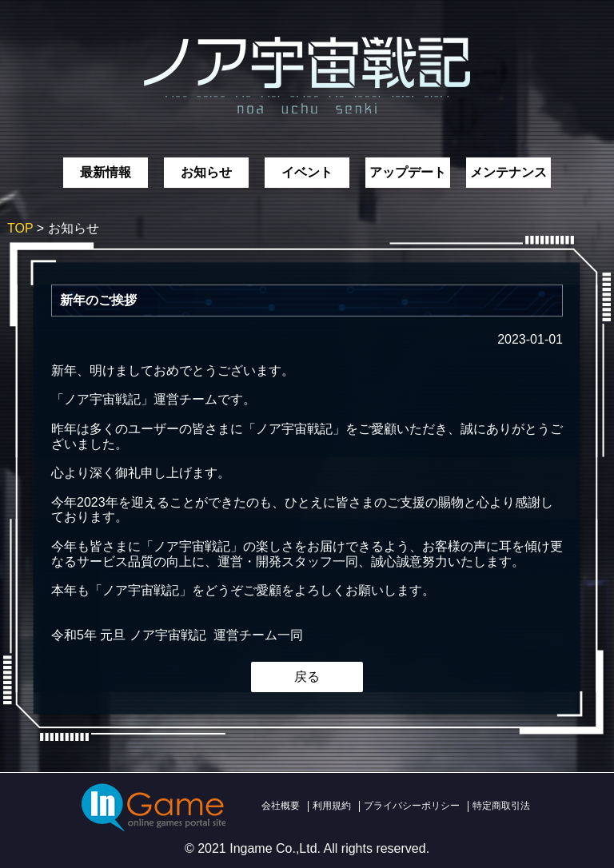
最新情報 (106, 172)
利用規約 (332, 806)
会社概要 (281, 806)
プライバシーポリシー (412, 806)
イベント (307, 172)
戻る (307, 677)
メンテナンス (508, 172)
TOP (20, 228)
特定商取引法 (501, 806)
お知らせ (206, 172)
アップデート (408, 172)
